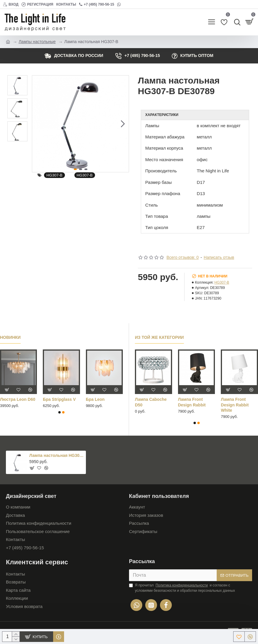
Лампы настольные (37, 42)
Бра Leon (95, 399)
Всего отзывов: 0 (183, 257)
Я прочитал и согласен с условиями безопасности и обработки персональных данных (182, 588)
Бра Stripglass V (59, 399)
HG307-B (54, 175)
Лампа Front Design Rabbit (192, 402)
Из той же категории (159, 337)
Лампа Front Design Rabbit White (235, 405)
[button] (123, 124)
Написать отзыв (219, 257)
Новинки (10, 337)
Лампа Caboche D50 (151, 402)
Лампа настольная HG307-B (57, 455)
